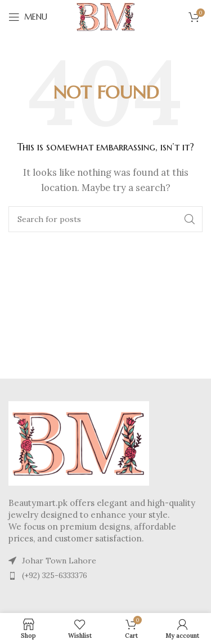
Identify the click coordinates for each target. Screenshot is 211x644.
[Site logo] (106, 16)
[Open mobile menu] (28, 17)
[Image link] (79, 442)
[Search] (105, 219)
